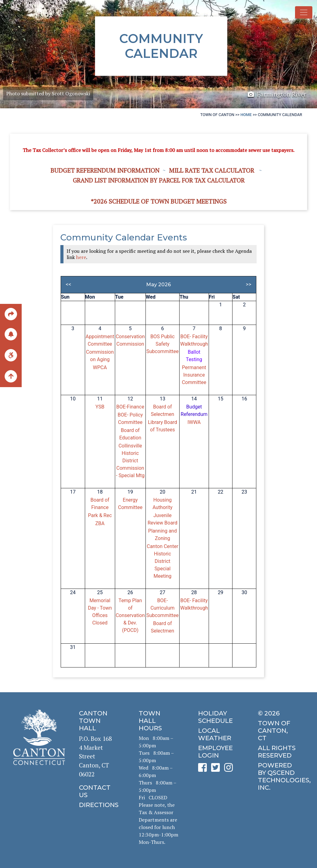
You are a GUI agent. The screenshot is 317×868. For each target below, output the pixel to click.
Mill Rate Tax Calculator (212, 170)
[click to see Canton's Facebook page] (204, 769)
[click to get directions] (99, 805)
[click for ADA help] (11, 355)
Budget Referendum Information (105, 170)
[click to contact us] (99, 791)
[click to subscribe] (11, 334)
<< (68, 285)
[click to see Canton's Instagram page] (230, 769)
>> (249, 285)
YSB (100, 407)
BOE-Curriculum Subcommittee (163, 608)
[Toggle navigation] (304, 12)
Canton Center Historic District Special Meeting (163, 561)
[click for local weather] (218, 734)
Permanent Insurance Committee (194, 375)
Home (246, 115)
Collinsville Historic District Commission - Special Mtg (130, 461)
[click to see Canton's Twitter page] (217, 769)
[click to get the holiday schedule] (218, 717)
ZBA (100, 523)
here (81, 257)
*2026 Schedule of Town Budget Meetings (159, 201)
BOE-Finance (130, 407)
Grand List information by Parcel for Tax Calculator (159, 180)
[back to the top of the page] (11, 377)
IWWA (194, 422)
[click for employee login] (218, 752)
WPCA (100, 367)
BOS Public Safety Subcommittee (163, 344)
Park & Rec (100, 515)
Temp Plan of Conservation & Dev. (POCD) (130, 615)
